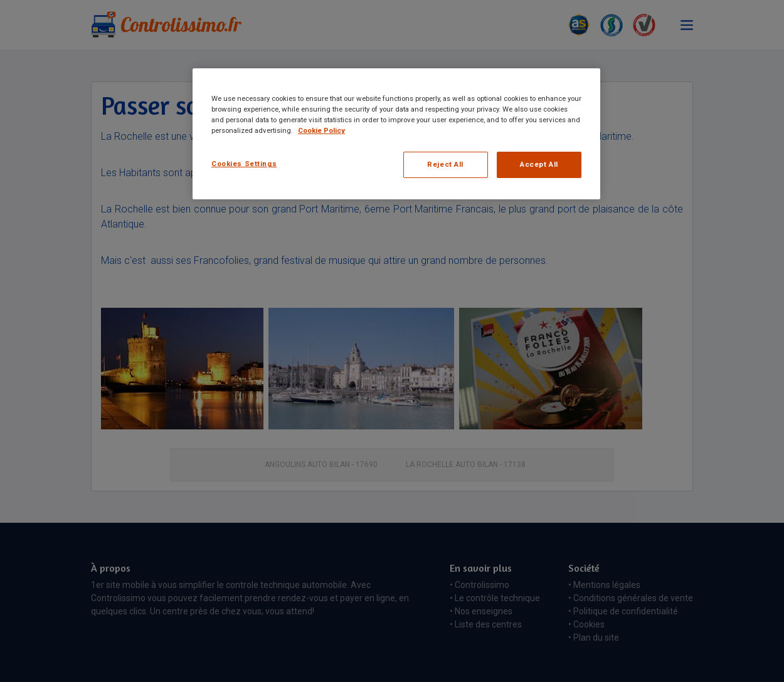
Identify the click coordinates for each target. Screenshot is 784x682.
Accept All (539, 164)
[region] (396, 134)
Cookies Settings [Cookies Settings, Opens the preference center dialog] (244, 164)
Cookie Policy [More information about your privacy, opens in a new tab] (321, 130)
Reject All (445, 164)
